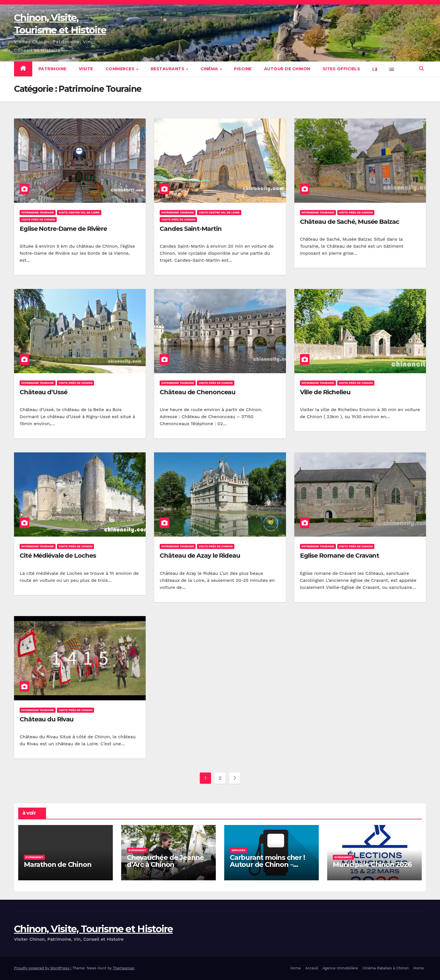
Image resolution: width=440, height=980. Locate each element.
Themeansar (124, 968)
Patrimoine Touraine (38, 212)
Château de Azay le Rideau (200, 556)
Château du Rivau (47, 719)
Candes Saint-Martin (191, 229)
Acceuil (312, 968)
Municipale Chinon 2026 (372, 864)
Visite (86, 69)
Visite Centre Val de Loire (79, 212)
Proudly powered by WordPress (42, 968)
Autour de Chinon (287, 69)
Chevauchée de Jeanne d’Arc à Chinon (165, 861)
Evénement (34, 857)
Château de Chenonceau (198, 392)
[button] (421, 69)
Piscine (243, 69)
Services (238, 850)
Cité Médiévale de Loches (58, 556)
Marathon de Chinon (58, 864)
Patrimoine (52, 69)
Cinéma (210, 69)
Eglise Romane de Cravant (340, 556)
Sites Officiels (342, 69)
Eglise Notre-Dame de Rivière (63, 229)
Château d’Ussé (43, 392)
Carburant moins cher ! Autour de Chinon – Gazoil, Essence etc (267, 864)
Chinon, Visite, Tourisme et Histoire (93, 929)
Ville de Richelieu (325, 392)
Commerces (121, 69)
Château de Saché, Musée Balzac (350, 222)
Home (296, 968)
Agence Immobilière (340, 968)
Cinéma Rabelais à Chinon (386, 968)
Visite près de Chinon (38, 219)
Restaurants (168, 69)
